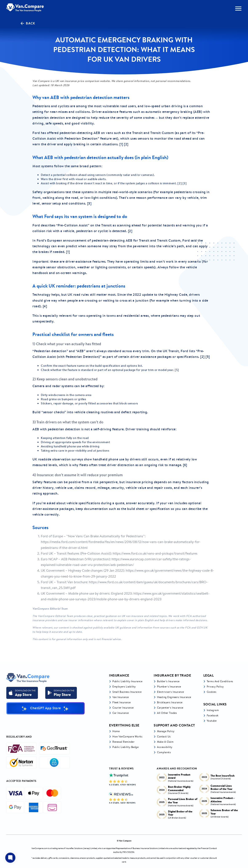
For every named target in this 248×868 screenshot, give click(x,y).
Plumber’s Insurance (169, 687)
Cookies (212, 692)
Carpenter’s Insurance (170, 708)
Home (116, 731)
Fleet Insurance (122, 702)
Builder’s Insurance (168, 681)
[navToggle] (238, 9)
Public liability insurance (127, 681)
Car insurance (121, 713)
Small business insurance (127, 692)
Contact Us (164, 736)
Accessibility (165, 747)
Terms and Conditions (220, 681)
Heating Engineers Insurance (174, 697)
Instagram (213, 710)
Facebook (213, 715)
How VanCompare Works (127, 736)
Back (27, 23)
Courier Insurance (123, 708)
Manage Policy (166, 731)
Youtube (212, 721)
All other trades (167, 713)
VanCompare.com (39, 848)
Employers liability (124, 687)
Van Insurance (121, 697)
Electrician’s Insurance (171, 692)
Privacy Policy (215, 687)
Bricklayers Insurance (170, 702)
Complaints (164, 752)
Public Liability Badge (125, 747)
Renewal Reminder (123, 742)
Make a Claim (165, 742)
